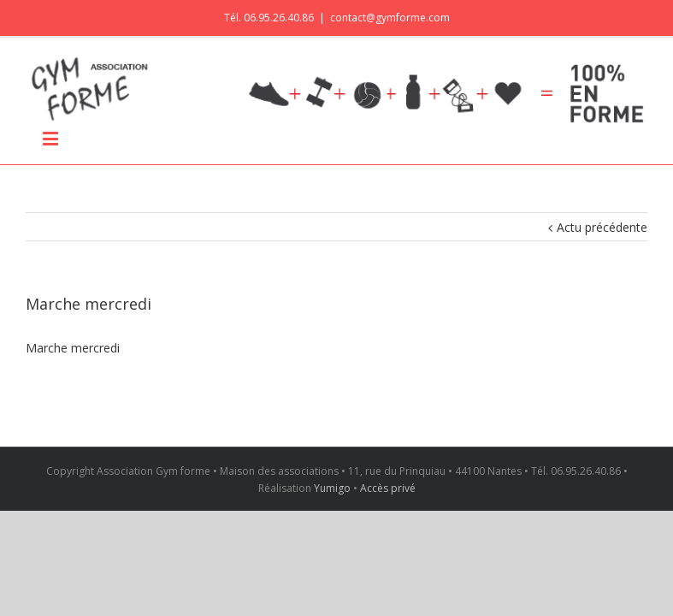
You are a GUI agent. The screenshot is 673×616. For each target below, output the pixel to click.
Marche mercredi (73, 348)
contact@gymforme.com (390, 18)
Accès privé (388, 488)
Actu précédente (602, 227)
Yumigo (332, 488)
